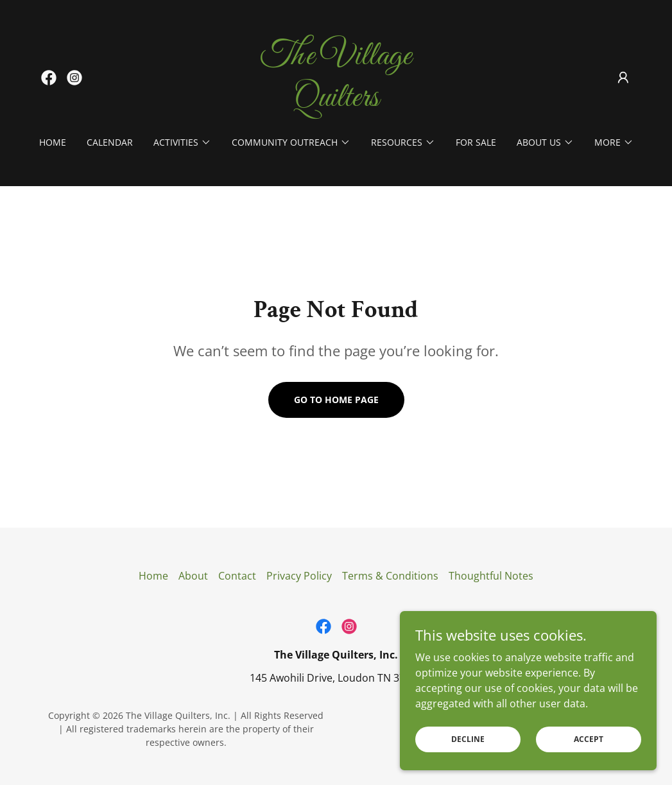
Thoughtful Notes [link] (491, 576)
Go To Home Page (336, 400)
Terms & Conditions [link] (390, 576)
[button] (623, 78)
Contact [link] (237, 576)
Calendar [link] (110, 142)
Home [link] (53, 142)
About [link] (193, 576)
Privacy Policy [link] (299, 576)
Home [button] (153, 576)
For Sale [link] (476, 142)
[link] (49, 78)
